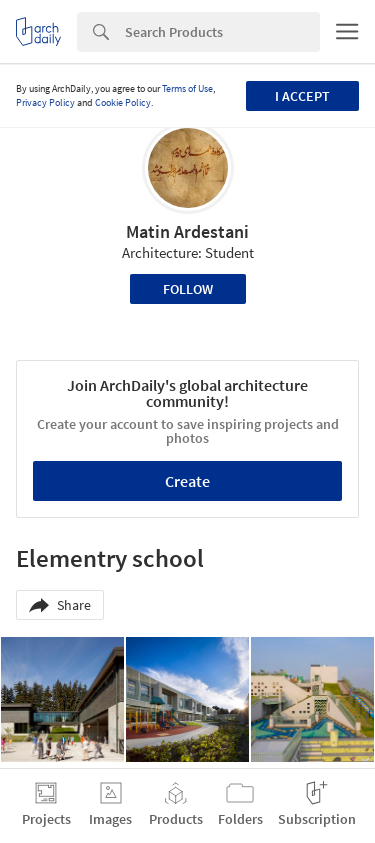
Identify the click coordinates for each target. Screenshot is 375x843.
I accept (302, 96)
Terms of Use (187, 88)
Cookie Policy (123, 102)
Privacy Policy (45, 102)
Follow (188, 289)
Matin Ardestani (187, 231)
